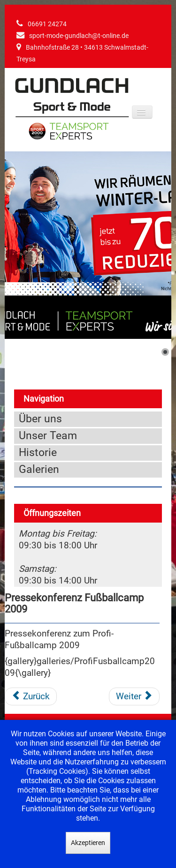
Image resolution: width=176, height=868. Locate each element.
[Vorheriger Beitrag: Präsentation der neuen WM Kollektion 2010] (31, 696)
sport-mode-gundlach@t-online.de (79, 36)
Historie (38, 453)
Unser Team (48, 436)
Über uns (40, 419)
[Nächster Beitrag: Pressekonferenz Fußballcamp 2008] (134, 696)
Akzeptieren (88, 843)
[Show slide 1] (165, 352)
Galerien (39, 469)
